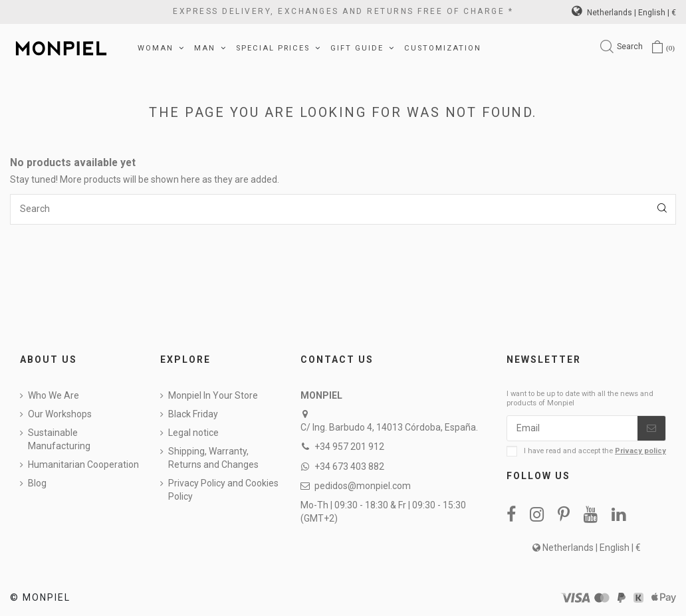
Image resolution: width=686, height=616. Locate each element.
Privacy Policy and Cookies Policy (223, 490)
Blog (37, 483)
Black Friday (193, 414)
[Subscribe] (651, 429)
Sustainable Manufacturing (59, 439)
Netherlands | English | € (624, 13)
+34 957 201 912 (349, 447)
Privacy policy (640, 451)
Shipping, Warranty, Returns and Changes (213, 458)
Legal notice (193, 433)
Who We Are (54, 395)
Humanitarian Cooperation (83, 464)
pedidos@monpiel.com (363, 486)
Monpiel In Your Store (213, 395)
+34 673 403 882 (349, 466)
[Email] (572, 429)
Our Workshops (60, 414)
